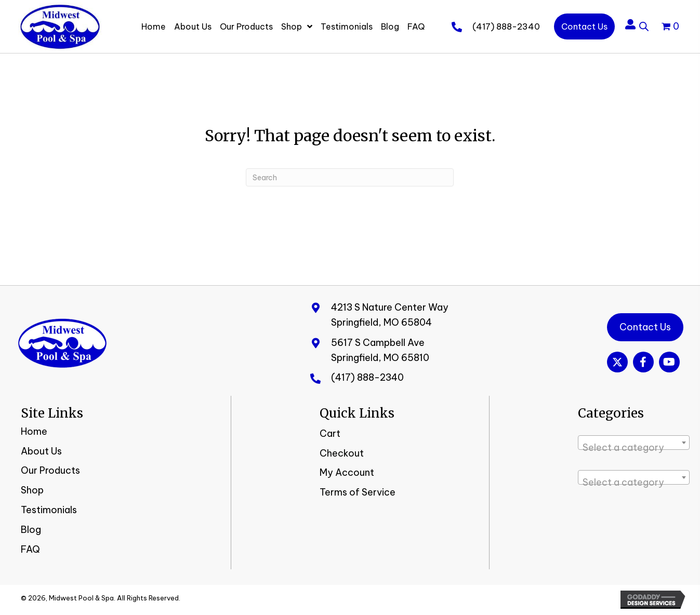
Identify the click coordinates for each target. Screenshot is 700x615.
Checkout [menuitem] (342, 453)
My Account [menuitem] (347, 472)
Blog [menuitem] (31, 530)
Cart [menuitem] (330, 433)
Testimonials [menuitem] (49, 510)
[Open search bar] (644, 25)
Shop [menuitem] (32, 490)
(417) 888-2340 (506, 26)
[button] (617, 362)
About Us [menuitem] (41, 451)
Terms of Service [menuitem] (358, 492)
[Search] (350, 177)
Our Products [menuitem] (50, 470)
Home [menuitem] (34, 431)
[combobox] (634, 443)
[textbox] (634, 448)
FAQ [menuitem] (30, 549)
